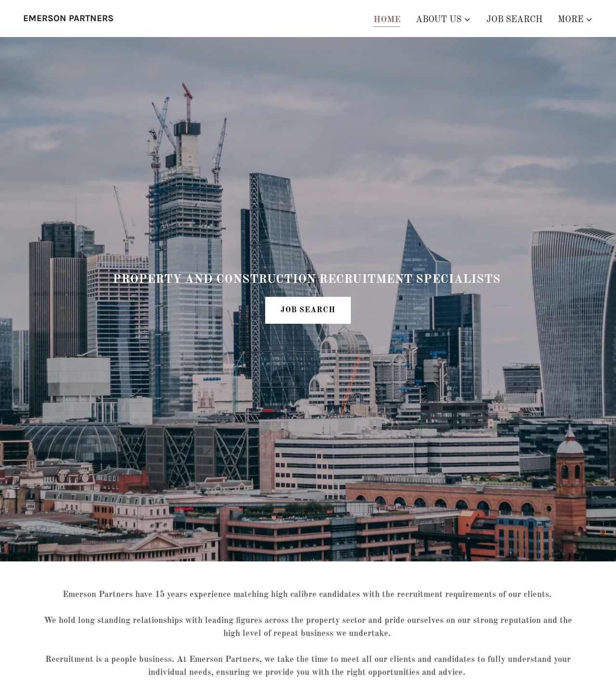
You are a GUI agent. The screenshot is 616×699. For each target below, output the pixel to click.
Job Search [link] (514, 20)
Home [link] (387, 20)
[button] (443, 20)
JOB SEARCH (308, 310)
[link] (68, 19)
